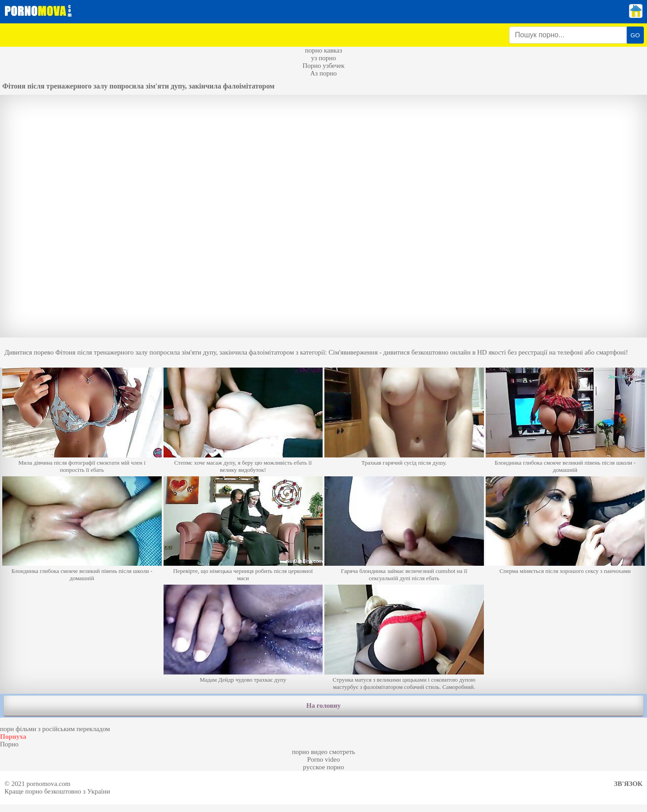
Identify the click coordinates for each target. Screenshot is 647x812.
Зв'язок (628, 784)
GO (635, 35)
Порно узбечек (323, 66)
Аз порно (323, 73)
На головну (323, 706)
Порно (9, 744)
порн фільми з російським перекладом (55, 729)
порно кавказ (324, 50)
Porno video (324, 759)
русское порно (323, 767)
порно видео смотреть (324, 752)
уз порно (323, 58)
